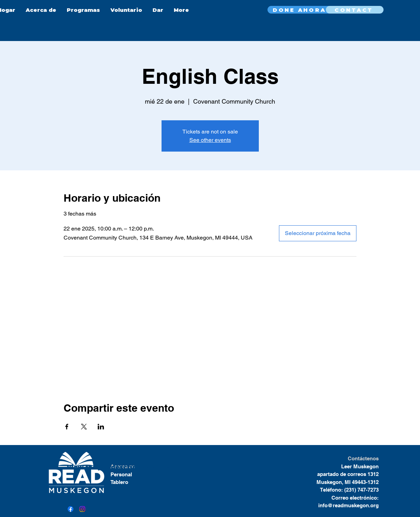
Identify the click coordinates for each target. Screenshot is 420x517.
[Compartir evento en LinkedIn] (101, 427)
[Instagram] (82, 509)
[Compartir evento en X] (84, 427)
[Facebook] (71, 509)
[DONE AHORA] (300, 10)
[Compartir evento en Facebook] (67, 427)
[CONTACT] (355, 10)
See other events (210, 140)
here (159, 467)
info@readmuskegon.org (348, 505)
